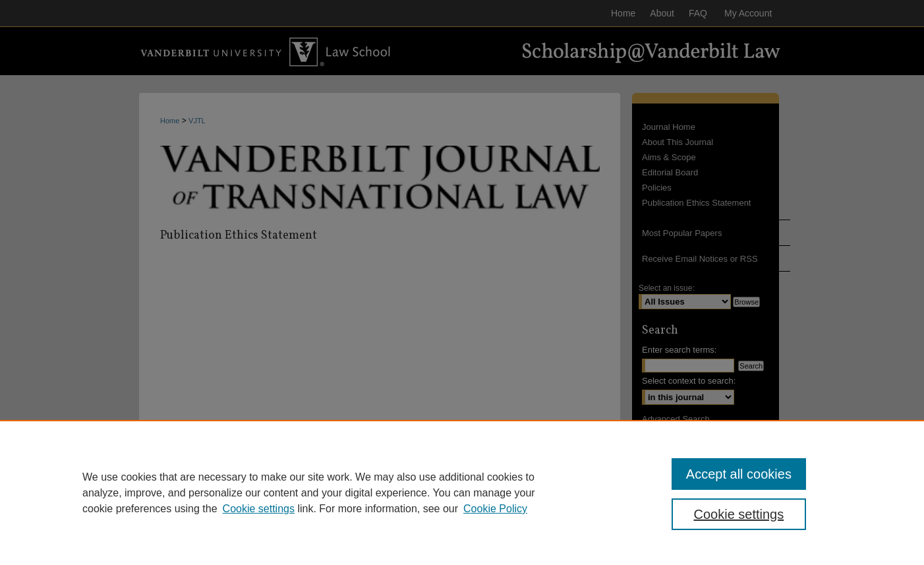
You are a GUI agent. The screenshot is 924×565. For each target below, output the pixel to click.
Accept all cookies (739, 474)
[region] (462, 492)
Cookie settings (259, 509)
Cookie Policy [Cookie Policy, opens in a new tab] (495, 509)
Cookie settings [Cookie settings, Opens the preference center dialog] (739, 514)
